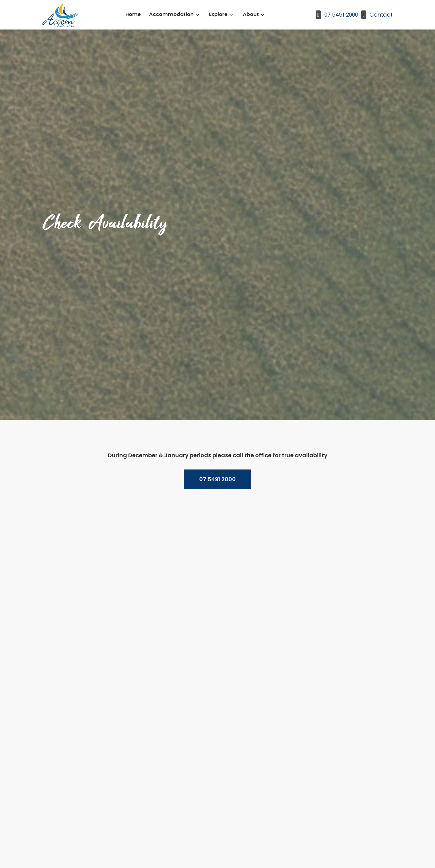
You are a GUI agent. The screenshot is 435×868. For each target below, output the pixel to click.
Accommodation (171, 14)
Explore (218, 14)
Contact (381, 15)
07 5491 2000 (341, 15)
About (251, 14)
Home (133, 14)
